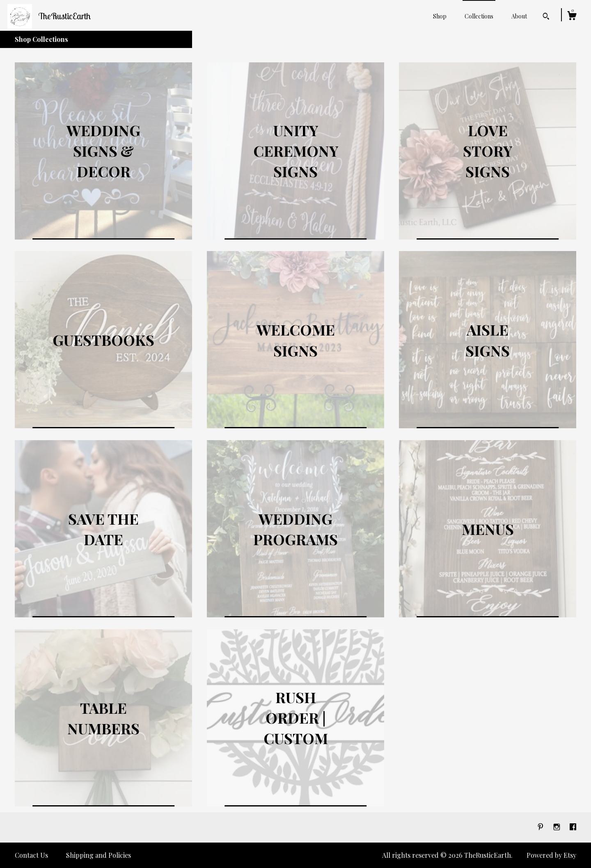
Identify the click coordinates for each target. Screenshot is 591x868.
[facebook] (573, 827)
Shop (440, 16)
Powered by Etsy (551, 855)
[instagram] (558, 827)
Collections (479, 16)
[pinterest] (541, 827)
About (519, 16)
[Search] (546, 17)
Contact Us (31, 855)
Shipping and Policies (98, 855)
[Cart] (572, 17)
